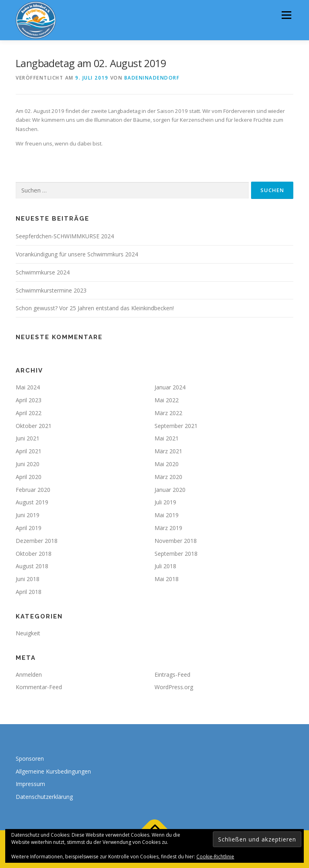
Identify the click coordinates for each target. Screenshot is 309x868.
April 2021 (29, 451)
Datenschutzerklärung (44, 797)
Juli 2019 (165, 502)
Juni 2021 (28, 438)
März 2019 (168, 528)
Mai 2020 (167, 464)
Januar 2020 (170, 490)
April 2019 (29, 528)
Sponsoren (30, 758)
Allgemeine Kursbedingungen (53, 771)
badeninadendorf (152, 78)
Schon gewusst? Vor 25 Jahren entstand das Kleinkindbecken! (95, 308)
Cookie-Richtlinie (215, 857)
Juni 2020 (28, 464)
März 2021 (168, 451)
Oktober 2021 (34, 426)
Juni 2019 (28, 515)
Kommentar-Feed (39, 687)
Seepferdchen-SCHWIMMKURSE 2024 (65, 236)
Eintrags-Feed (172, 675)
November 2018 (176, 541)
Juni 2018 (28, 579)
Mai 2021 (167, 438)
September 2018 (176, 554)
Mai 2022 (167, 400)
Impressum (30, 784)
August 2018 (32, 566)
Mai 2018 (167, 579)
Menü (286, 15)
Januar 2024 (170, 387)
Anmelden (29, 675)
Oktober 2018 (34, 554)
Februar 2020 (33, 490)
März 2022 (168, 413)
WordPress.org (174, 687)
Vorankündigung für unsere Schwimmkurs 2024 (77, 254)
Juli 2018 (165, 566)
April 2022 (29, 413)
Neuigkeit (28, 633)
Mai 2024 (28, 387)
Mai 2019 (167, 515)
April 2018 (29, 592)
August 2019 (32, 502)
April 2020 (29, 477)
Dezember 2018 (37, 541)
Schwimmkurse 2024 (43, 272)
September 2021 (176, 426)
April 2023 (29, 400)
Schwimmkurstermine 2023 (51, 290)
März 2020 (168, 477)
